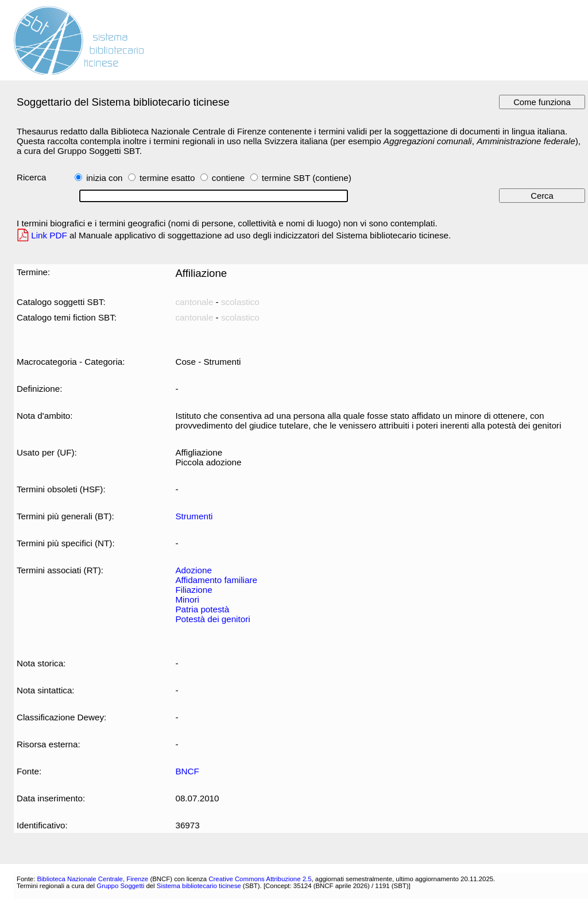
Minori (187, 599)
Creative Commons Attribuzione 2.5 (260, 879)
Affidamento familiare (216, 580)
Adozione (193, 570)
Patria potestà (202, 609)
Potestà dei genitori (212, 619)
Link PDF (49, 235)
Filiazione (194, 590)
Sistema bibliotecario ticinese (199, 886)
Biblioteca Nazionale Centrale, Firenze (92, 879)
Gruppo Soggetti (120, 886)
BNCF (187, 771)
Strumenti (194, 516)
